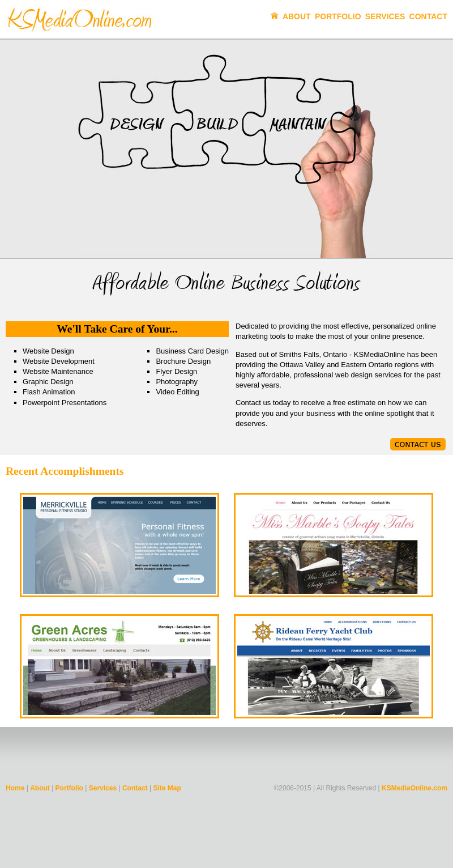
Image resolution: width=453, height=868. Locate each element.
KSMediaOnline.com (414, 788)
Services (385, 16)
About (297, 16)
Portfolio (338, 16)
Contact (428, 16)
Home (15, 788)
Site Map (167, 788)
